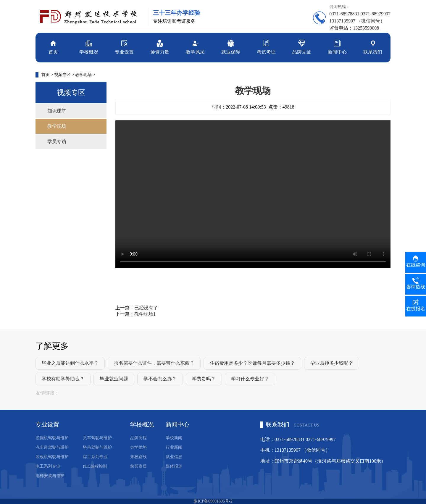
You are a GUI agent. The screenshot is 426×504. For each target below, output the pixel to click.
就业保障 (231, 47)
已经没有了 (146, 308)
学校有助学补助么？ (63, 379)
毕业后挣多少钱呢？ (332, 363)
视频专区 (62, 75)
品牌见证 (302, 47)
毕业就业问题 (114, 379)
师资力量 (160, 47)
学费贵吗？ (204, 379)
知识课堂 (57, 111)
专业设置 (124, 47)
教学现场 (83, 75)
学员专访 (57, 142)
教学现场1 (145, 314)
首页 (53, 47)
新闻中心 (337, 47)
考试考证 (266, 47)
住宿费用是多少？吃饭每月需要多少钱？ (252, 363)
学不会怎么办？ (160, 379)
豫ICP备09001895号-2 (213, 501)
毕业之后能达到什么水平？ (70, 363)
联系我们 (373, 47)
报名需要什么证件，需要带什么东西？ (154, 363)
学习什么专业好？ (250, 379)
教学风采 (195, 47)
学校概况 (89, 47)
